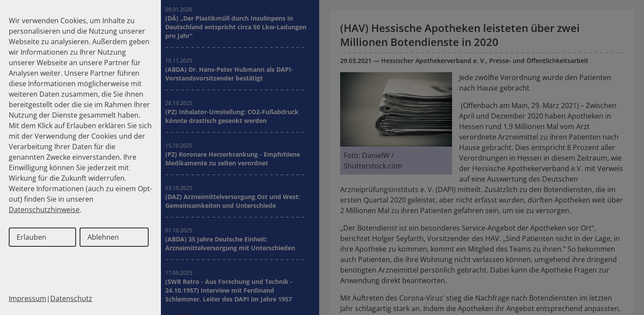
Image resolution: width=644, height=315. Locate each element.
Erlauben (31, 237)
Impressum (28, 298)
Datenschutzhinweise (44, 210)
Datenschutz (71, 298)
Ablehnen (103, 237)
